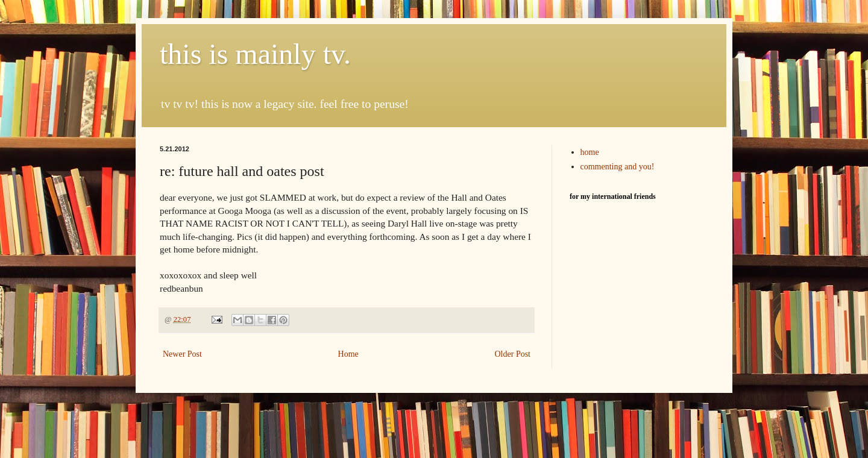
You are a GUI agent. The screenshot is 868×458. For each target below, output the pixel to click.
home (590, 152)
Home (348, 354)
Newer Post (182, 354)
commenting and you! (618, 167)
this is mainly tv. (255, 54)
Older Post (513, 354)
